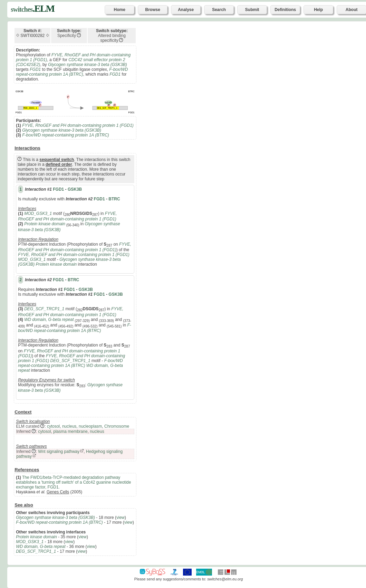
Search (219, 10)
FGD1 (58, 189)
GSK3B (75, 189)
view (121, 518)
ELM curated (28, 426)
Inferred (23, 431)
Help (318, 10)
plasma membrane (70, 431)
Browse (153, 10)
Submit (252, 10)
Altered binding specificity (112, 38)
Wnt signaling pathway (59, 452)
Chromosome (117, 426)
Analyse (186, 10)
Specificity (67, 36)
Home (120, 10)
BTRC (114, 199)
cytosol (53, 426)
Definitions (285, 10)
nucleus (69, 426)
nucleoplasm (90, 426)
